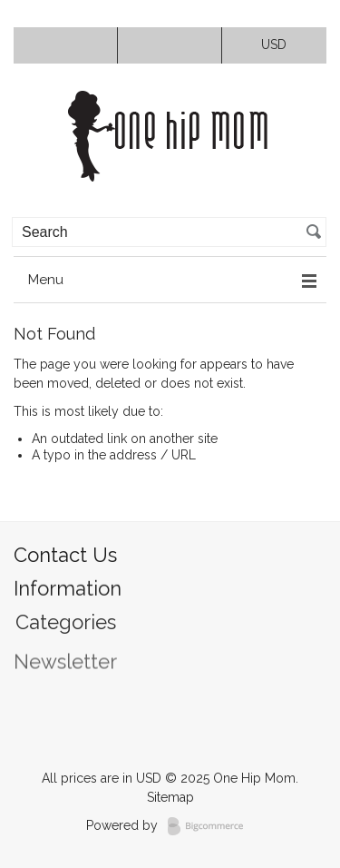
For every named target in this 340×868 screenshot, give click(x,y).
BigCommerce (211, 826)
